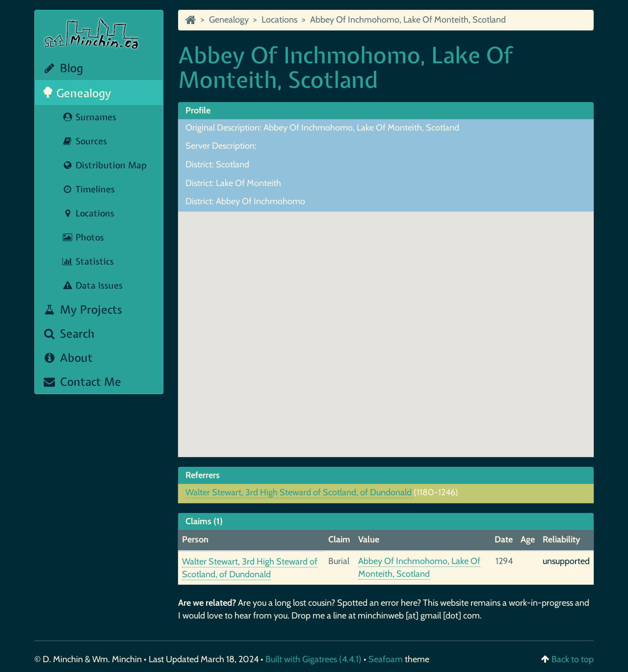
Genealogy (77, 93)
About (67, 358)
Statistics (88, 261)
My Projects (82, 309)
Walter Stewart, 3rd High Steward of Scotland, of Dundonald (300, 492)
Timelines (88, 189)
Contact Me (82, 382)
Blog (63, 68)
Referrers (203, 475)
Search (68, 334)
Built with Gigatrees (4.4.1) (314, 659)
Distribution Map (104, 165)
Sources (84, 141)
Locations (88, 213)
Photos (83, 237)
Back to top (573, 659)
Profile (198, 110)
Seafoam (387, 659)
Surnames (89, 117)
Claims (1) (204, 521)
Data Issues (92, 285)
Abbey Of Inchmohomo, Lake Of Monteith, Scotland (408, 20)
